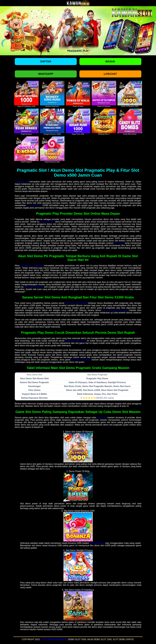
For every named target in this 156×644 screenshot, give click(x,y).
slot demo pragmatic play (115, 310)
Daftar (46, 61)
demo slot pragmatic (34, 287)
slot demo (119, 243)
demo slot (102, 418)
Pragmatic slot (22, 182)
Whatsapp (46, 74)
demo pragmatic (97, 543)
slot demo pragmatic (81, 360)
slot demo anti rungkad (76, 303)
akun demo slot (34, 205)
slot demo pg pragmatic (32, 265)
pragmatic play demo (76, 341)
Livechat (110, 74)
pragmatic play (47, 222)
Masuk (110, 61)
